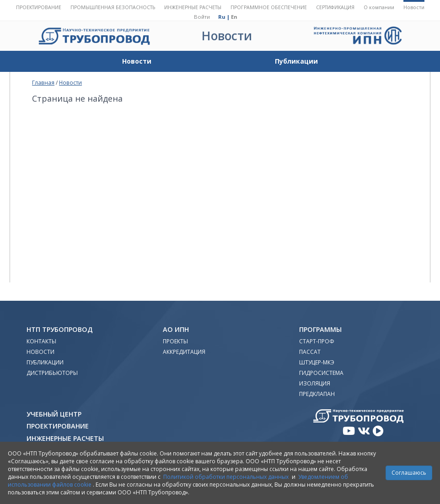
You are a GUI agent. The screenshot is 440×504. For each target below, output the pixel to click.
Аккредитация (184, 352)
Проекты (175, 341)
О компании (379, 7)
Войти (202, 17)
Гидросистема (321, 373)
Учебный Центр (54, 414)
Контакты (41, 341)
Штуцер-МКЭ (317, 362)
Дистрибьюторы (52, 373)
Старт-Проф (317, 341)
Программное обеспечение (269, 7)
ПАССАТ (310, 352)
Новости (414, 7)
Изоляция (315, 383)
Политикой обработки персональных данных (226, 477)
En (234, 17)
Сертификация (335, 7)
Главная (43, 82)
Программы (320, 329)
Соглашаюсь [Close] (409, 473)
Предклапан (317, 394)
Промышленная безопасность (113, 7)
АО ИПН (176, 329)
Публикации (296, 61)
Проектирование (39, 7)
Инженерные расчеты (193, 7)
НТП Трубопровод (60, 329)
